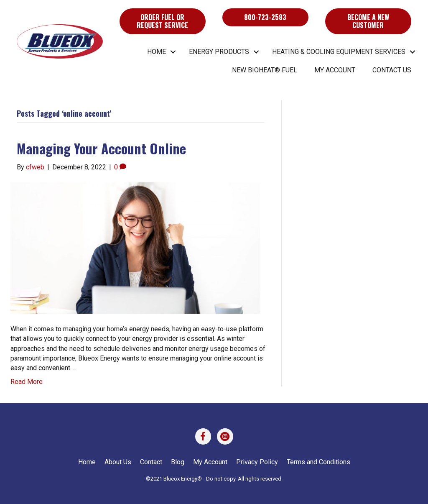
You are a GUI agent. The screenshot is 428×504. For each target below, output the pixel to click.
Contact (151, 462)
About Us (118, 462)
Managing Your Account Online (101, 148)
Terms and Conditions (318, 462)
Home (157, 52)
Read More (27, 382)
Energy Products (219, 52)
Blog (178, 462)
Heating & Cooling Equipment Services (339, 52)
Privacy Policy (257, 462)
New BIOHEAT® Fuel (265, 70)
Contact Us (392, 70)
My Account (335, 70)
